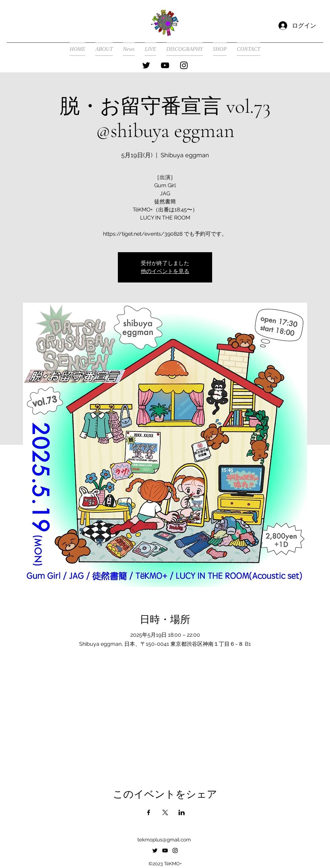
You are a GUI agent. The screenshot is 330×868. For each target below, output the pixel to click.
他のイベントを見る (165, 271)
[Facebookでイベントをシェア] (149, 812)
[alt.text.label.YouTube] (165, 65)
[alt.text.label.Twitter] (146, 65)
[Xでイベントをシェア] (165, 812)
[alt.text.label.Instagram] (184, 65)
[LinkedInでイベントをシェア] (182, 812)
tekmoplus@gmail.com (164, 840)
